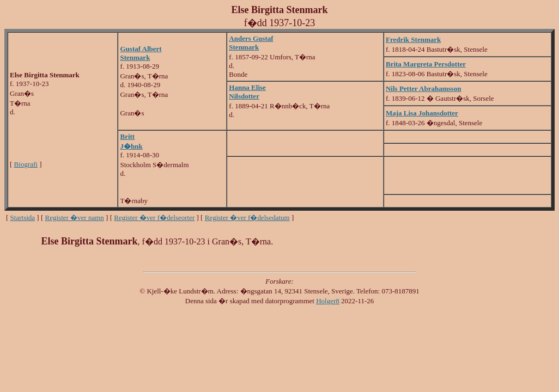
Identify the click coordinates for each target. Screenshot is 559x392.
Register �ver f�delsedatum (247, 218)
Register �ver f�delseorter (154, 218)
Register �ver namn (75, 218)
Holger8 (328, 301)
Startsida (23, 218)
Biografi (26, 164)
